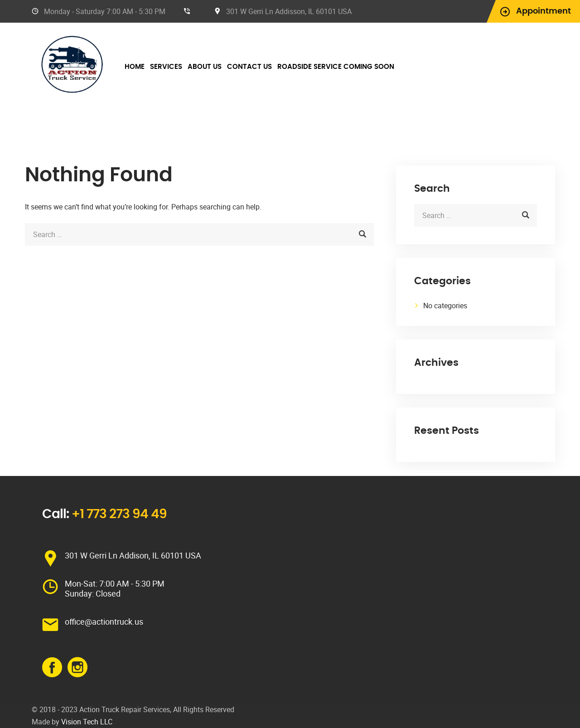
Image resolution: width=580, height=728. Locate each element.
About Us (205, 67)
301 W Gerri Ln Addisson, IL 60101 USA (289, 11)
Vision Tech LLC (87, 722)
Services (166, 67)
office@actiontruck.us (104, 621)
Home (135, 67)
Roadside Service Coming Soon (336, 67)
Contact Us (249, 67)
